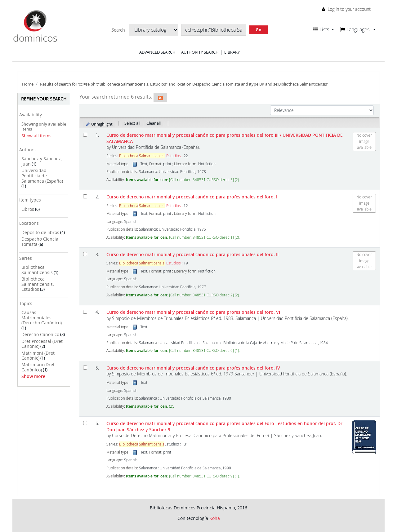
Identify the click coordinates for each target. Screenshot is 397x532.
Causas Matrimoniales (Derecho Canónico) (42, 317)
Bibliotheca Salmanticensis (37, 270)
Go (259, 30)
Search (118, 30)
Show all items (36, 136)
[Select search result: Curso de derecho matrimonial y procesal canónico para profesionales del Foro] (85, 423)
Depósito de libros (40, 232)
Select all (132, 123)
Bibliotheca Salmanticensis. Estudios (38, 284)
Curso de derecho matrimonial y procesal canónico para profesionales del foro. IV (193, 368)
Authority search (200, 52)
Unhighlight (99, 124)
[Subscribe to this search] (160, 97)
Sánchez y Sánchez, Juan (42, 161)
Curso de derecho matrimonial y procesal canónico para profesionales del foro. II (192, 254)
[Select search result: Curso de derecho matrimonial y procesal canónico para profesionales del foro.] (85, 312)
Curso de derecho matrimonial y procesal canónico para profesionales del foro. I (192, 197)
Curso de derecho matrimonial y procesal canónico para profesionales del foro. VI (193, 312)
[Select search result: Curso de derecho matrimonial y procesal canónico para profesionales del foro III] (85, 135)
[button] (324, 29)
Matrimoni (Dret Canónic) (38, 356)
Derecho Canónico (40, 334)
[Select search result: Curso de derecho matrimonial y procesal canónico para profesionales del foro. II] (85, 254)
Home (28, 84)
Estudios (150, 156)
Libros (28, 209)
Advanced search (157, 52)
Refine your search (44, 99)
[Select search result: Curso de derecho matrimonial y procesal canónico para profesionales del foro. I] (85, 196)
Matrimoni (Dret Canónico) (38, 367)
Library (232, 52)
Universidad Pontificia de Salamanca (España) (42, 175)
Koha (215, 518)
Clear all (154, 123)
